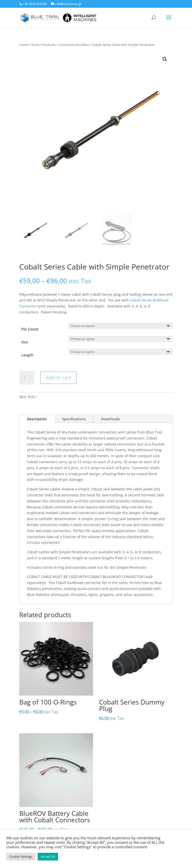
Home (24, 45)
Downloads (110, 419)
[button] (165, 59)
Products (49, 45)
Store (35, 45)
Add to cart (58, 377)
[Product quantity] (27, 378)
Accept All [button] (48, 857)
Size (25, 342)
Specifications (74, 419)
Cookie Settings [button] (21, 857)
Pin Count (30, 329)
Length (27, 355)
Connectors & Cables (74, 45)
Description (37, 419)
